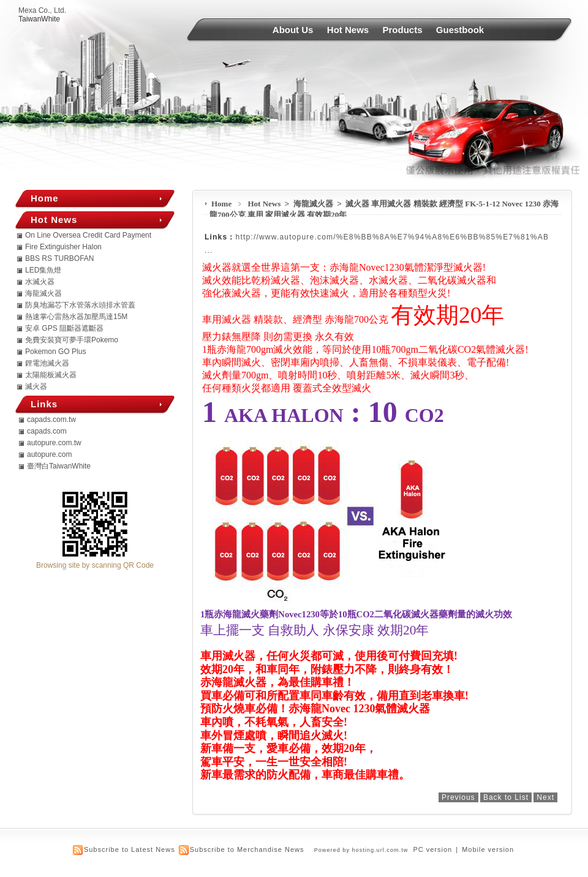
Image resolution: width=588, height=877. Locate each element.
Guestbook (460, 30)
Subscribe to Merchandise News (247, 849)
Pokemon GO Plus (55, 352)
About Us (293, 30)
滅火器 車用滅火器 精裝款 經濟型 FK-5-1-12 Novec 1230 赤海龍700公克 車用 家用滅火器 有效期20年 (384, 209)
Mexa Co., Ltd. (42, 10)
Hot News (348, 30)
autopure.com (49, 454)
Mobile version (488, 849)
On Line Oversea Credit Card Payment (88, 235)
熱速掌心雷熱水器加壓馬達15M (76, 317)
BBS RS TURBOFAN (59, 258)
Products (403, 30)
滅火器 (36, 386)
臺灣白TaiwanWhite (59, 466)
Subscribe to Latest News (130, 849)
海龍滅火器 (314, 204)
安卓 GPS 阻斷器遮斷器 (64, 328)
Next (545, 797)
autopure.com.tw (54, 443)
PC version (432, 849)
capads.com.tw (51, 420)
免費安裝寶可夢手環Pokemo (72, 340)
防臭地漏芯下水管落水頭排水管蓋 (80, 305)
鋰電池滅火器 (47, 363)
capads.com (47, 431)
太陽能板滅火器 (51, 375)
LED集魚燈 (43, 270)
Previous (458, 797)
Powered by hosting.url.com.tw (361, 850)
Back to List (506, 797)
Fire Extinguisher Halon (63, 247)
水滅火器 (40, 282)
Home (221, 204)
